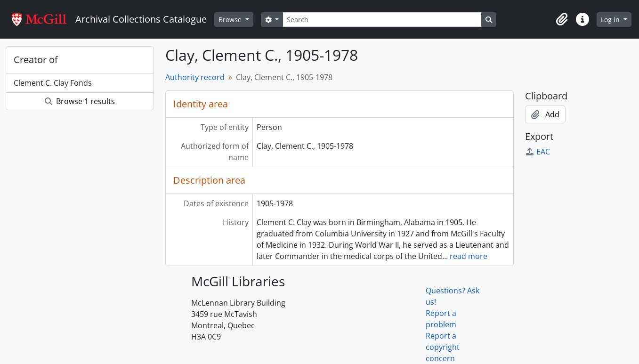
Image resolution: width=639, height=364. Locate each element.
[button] (562, 19)
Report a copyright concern (443, 347)
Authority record (195, 77)
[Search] (382, 20)
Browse (231, 20)
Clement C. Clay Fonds (53, 83)
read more (469, 256)
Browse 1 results (80, 101)
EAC (538, 152)
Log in (611, 20)
